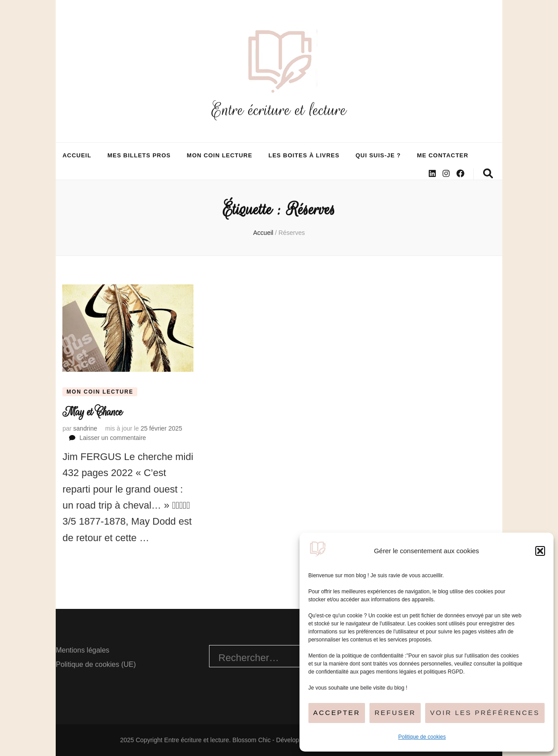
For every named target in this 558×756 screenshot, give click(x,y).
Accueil (77, 155)
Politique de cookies (422, 737)
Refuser (395, 713)
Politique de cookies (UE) (96, 664)
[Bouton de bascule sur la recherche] (488, 174)
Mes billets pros (139, 155)
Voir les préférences (485, 713)
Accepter (337, 713)
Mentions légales (82, 650)
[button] (540, 551)
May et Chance (92, 412)
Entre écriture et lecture (279, 110)
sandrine (85, 428)
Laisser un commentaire (113, 438)
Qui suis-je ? (378, 155)
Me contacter (442, 155)
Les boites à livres (304, 155)
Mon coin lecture (220, 155)
